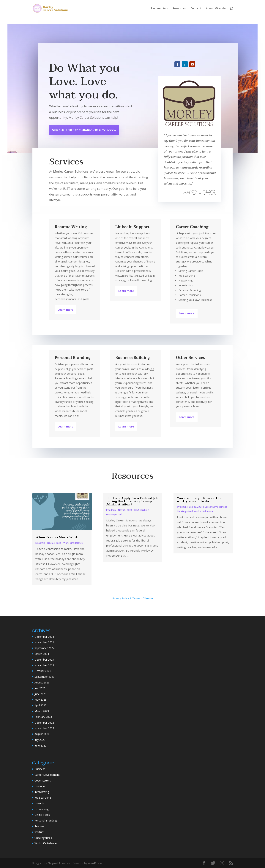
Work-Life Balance (73, 543)
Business (40, 769)
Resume (39, 826)
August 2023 (42, 682)
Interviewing (42, 792)
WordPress (95, 863)
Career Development (216, 507)
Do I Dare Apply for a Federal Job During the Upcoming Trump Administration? (132, 501)
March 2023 (42, 711)
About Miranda (216, 9)
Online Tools (42, 815)
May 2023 (40, 700)
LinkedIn (40, 803)
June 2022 (40, 746)
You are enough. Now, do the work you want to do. (199, 500)
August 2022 (42, 734)
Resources (179, 9)
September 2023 (44, 677)
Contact (196, 9)
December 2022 (44, 723)
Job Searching (142, 510)
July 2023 (40, 688)
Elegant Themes (59, 863)
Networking (41, 809)
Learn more (66, 310)
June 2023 (40, 694)
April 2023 (40, 705)
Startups (40, 832)
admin (42, 543)
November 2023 (44, 665)
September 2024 (44, 648)
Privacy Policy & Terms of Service (133, 598)
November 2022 (44, 728)
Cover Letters (43, 780)
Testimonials (159, 9)
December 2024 (44, 637)
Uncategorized (114, 514)
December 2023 (44, 660)
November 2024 (44, 642)
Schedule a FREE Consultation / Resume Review (84, 130)
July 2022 (40, 740)
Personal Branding (46, 820)
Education (40, 786)
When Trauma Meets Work (57, 537)
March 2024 (42, 654)
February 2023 (43, 717)
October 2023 (43, 671)
